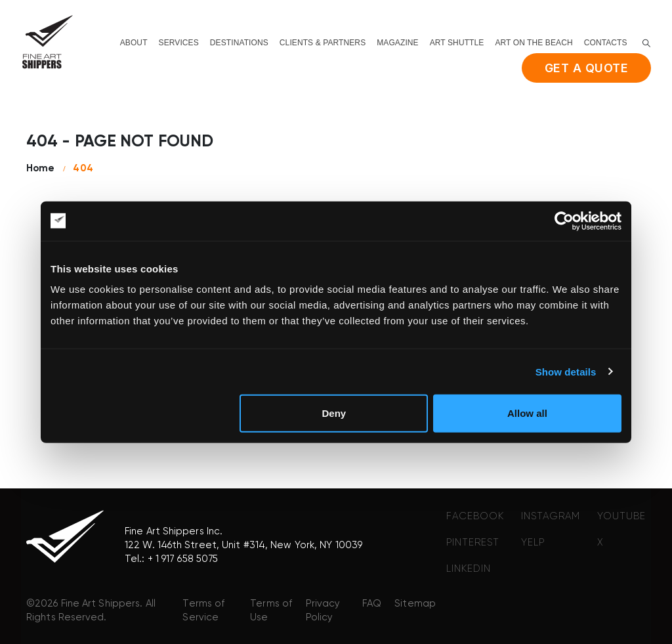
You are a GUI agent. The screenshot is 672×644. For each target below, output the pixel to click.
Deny (334, 413)
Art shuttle (457, 43)
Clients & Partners (323, 43)
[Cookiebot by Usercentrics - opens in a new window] (564, 221)
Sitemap (415, 604)
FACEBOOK (475, 516)
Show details (566, 371)
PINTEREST (473, 543)
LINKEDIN (469, 569)
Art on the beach (534, 43)
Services (179, 43)
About (134, 43)
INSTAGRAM (551, 516)
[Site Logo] (47, 42)
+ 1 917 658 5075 (183, 559)
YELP (533, 543)
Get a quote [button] (587, 68)
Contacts (606, 43)
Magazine (397, 43)
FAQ (372, 604)
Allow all (527, 413)
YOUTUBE (621, 516)
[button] (646, 43)
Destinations (239, 43)
